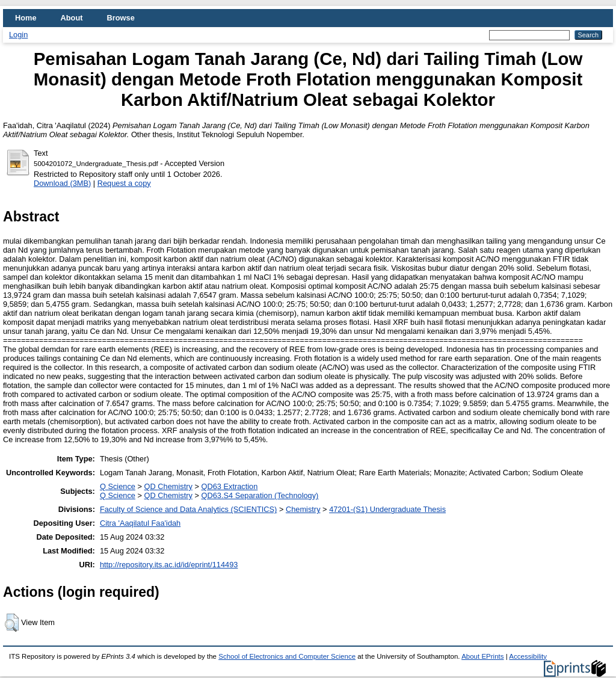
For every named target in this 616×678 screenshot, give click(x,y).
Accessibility (528, 656)
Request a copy (124, 183)
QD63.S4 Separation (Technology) (260, 495)
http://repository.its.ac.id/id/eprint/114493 (169, 565)
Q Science (118, 486)
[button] (12, 623)
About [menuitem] (72, 18)
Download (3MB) (62, 183)
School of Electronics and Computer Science (287, 656)
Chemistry (303, 509)
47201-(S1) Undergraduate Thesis (387, 509)
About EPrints (482, 656)
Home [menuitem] (26, 18)
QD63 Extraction (229, 486)
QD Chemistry (168, 486)
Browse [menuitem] (121, 18)
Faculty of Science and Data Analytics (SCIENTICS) (188, 509)
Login (18, 35)
